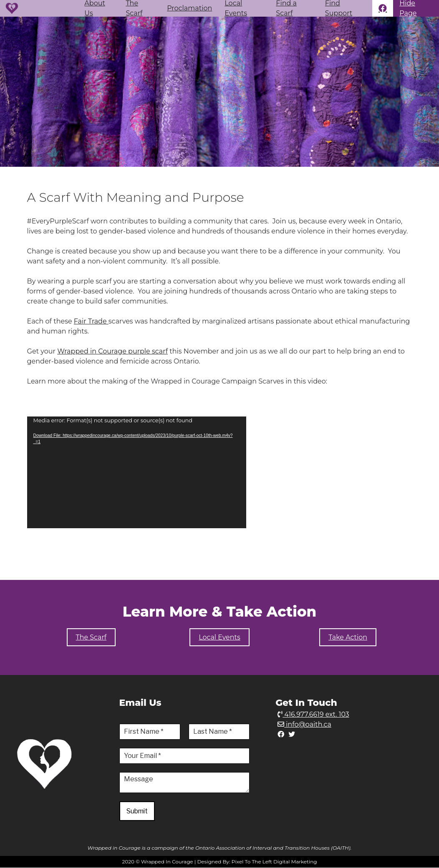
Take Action (348, 637)
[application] (137, 472)
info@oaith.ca (305, 724)
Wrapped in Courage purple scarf (112, 351)
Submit (138, 811)
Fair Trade (91, 321)
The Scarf (134, 8)
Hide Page (408, 8)
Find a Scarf (286, 8)
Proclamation (189, 8)
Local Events (236, 8)
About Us (95, 8)
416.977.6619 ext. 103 (314, 714)
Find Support (339, 8)
